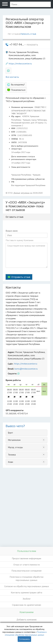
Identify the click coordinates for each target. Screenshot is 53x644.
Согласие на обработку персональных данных (27, 586)
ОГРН (14, 135)
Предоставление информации (26, 558)
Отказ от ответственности (27, 565)
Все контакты (12, 77)
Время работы (13, 380)
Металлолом (14, 440)
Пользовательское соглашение (26, 571)
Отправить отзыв (21, 277)
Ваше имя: (12, 231)
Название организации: (23, 107)
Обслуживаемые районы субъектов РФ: (28, 180)
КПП (13, 132)
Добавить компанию (27, 619)
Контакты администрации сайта (26, 592)
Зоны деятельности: (21, 167)
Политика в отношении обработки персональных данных (26, 578)
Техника (12, 455)
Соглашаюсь (24, 639)
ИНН (14, 128)
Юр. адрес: (16, 116)
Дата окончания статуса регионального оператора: (24, 158)
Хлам (10, 462)
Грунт (10, 433)
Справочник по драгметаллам (26, 605)
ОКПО (14, 142)
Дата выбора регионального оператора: (25, 147)
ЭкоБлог (27, 599)
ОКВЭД (15, 139)
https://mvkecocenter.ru (20, 64)
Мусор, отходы (15, 447)
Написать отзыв (28, 34)
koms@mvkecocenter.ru (26, 369)
